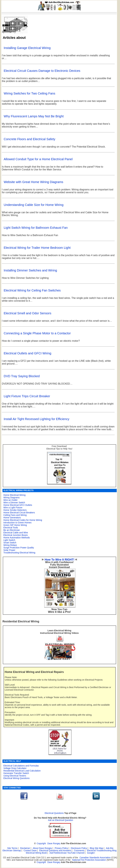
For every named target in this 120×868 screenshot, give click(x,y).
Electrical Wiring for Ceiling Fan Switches (32, 290)
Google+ (91, 853)
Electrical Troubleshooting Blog (102, 851)
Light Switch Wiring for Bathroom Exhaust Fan (36, 228)
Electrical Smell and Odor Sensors (28, 313)
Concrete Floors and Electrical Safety (30, 139)
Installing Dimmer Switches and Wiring (30, 270)
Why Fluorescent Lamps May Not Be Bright (34, 116)
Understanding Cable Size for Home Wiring (34, 205)
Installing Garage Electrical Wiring (27, 48)
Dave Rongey (54, 844)
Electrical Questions (54, 813)
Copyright (41, 844)
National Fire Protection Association (89, 860)
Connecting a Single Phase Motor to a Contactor (37, 333)
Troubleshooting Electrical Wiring (19, 553)
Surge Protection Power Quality (19, 548)
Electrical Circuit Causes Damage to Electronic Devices (42, 71)
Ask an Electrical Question (61, 820)
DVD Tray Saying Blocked (22, 376)
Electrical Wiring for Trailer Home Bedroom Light (37, 248)
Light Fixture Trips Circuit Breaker (27, 396)
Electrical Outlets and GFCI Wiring (28, 353)
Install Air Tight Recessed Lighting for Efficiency (37, 419)
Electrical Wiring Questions (16, 778)
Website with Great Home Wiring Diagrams (34, 182)
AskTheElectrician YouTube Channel (67, 853)
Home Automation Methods (17, 538)
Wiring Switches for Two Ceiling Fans (30, 93)
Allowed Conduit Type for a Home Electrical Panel (38, 159)
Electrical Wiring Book (36, 853)
